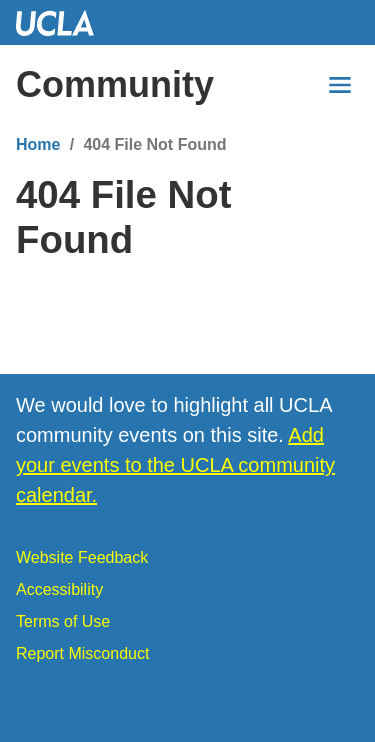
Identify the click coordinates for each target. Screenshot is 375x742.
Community (115, 84)
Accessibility (59, 589)
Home (38, 144)
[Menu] (340, 85)
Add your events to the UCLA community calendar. (175, 465)
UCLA (64, 22)
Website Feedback (82, 557)
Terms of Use (63, 621)
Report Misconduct (82, 653)
